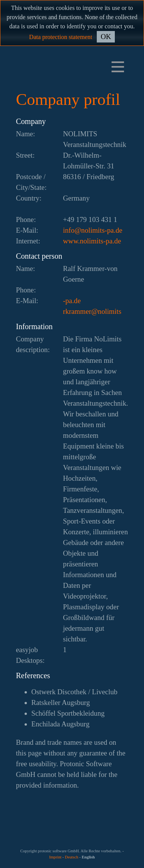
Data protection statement (61, 37)
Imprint (55, 857)
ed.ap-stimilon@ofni (93, 230)
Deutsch (72, 857)
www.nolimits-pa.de (92, 241)
